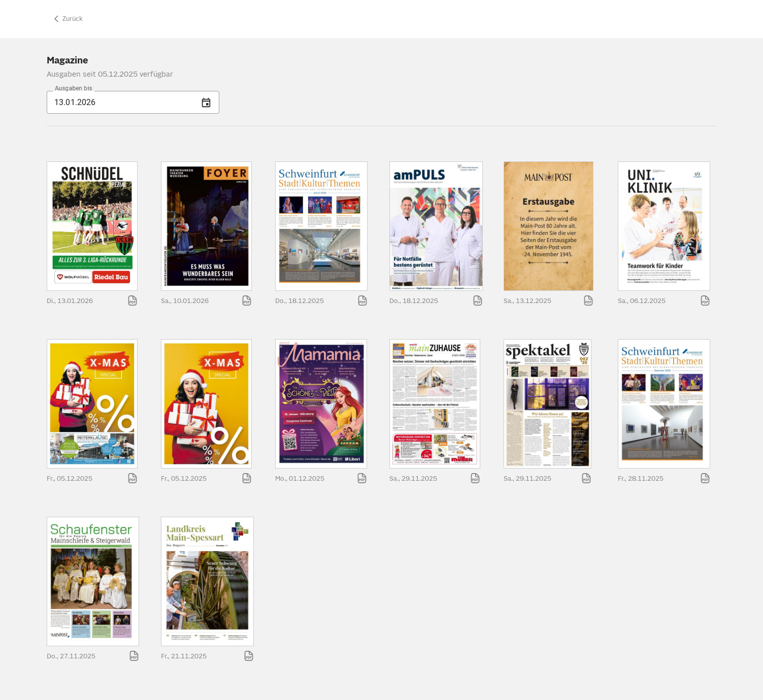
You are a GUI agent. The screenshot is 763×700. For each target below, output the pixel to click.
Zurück (67, 19)
